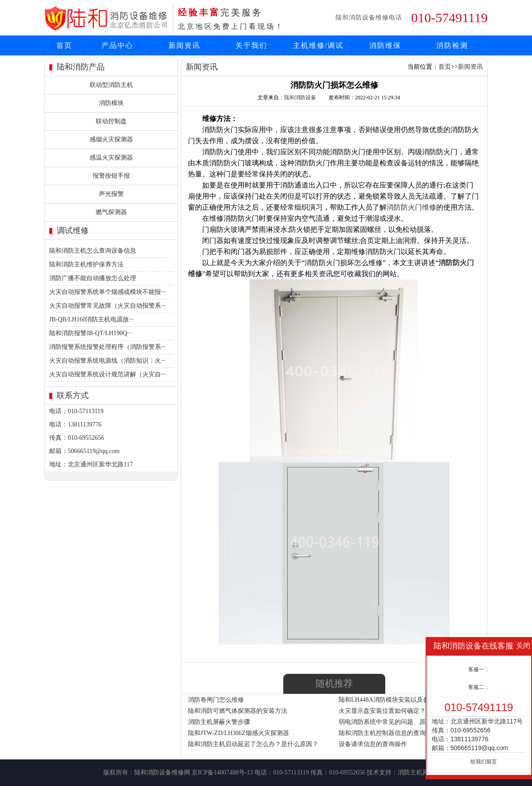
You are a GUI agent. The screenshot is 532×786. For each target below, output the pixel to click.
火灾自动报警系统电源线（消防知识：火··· (108, 361)
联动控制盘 (111, 121)
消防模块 (111, 103)
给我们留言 (484, 762)
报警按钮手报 (111, 176)
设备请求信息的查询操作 (373, 744)
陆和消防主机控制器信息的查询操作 (388, 733)
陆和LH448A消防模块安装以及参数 (387, 700)
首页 (64, 45)
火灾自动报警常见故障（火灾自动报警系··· (108, 306)
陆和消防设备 (300, 98)
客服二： (479, 687)
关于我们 (251, 45)
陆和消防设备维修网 (162, 772)
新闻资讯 (184, 45)
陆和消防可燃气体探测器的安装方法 (238, 711)
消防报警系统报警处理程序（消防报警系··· (108, 347)
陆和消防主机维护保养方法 (86, 264)
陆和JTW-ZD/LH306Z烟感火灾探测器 (239, 733)
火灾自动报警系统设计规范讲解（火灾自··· (108, 374)
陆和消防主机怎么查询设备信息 (93, 251)
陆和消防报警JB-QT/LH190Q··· (90, 333)
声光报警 (111, 194)
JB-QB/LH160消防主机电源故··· (92, 319)
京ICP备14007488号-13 (222, 772)
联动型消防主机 (111, 85)
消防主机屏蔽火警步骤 (219, 722)
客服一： (479, 669)
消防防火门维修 (411, 207)
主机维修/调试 (318, 45)
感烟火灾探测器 (111, 139)
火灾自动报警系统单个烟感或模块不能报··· (108, 292)
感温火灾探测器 (111, 158)
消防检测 (452, 45)
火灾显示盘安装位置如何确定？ (382, 711)
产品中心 (117, 45)
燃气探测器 (111, 212)
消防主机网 (413, 772)
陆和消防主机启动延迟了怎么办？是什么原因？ (253, 744)
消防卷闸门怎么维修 (216, 700)
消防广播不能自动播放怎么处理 (93, 278)
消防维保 (385, 45)
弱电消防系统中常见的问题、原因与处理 (395, 722)
